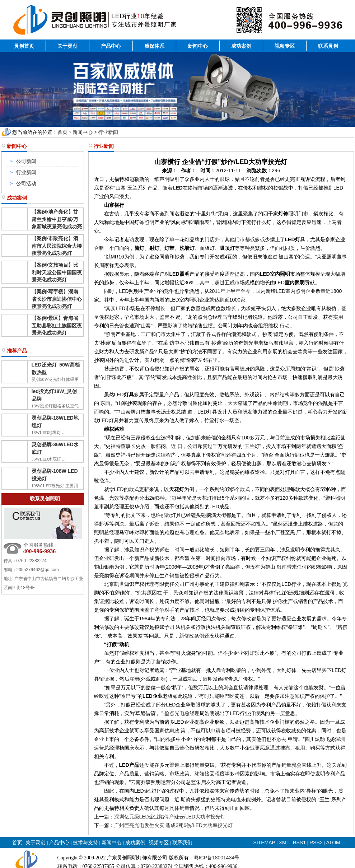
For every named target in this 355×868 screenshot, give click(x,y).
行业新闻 (108, 132)
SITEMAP (264, 843)
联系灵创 (328, 46)
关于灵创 (67, 46)
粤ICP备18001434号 (217, 858)
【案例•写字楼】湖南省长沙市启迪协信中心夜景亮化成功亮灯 (57, 299)
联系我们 (182, 843)
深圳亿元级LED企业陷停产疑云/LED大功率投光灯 (170, 817)
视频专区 (285, 46)
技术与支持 (85, 843)
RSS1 (300, 843)
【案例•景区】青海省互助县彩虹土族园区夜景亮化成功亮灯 (57, 325)
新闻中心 (198, 46)
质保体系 (154, 46)
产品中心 (111, 46)
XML (284, 843)
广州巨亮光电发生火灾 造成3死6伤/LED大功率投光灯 (174, 825)
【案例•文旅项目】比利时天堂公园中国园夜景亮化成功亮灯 (57, 272)
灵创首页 (24, 46)
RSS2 (316, 843)
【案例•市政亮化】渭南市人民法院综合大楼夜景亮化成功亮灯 (57, 246)
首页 (62, 132)
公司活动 (26, 183)
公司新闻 (26, 161)
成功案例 (241, 46)
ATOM (333, 843)
